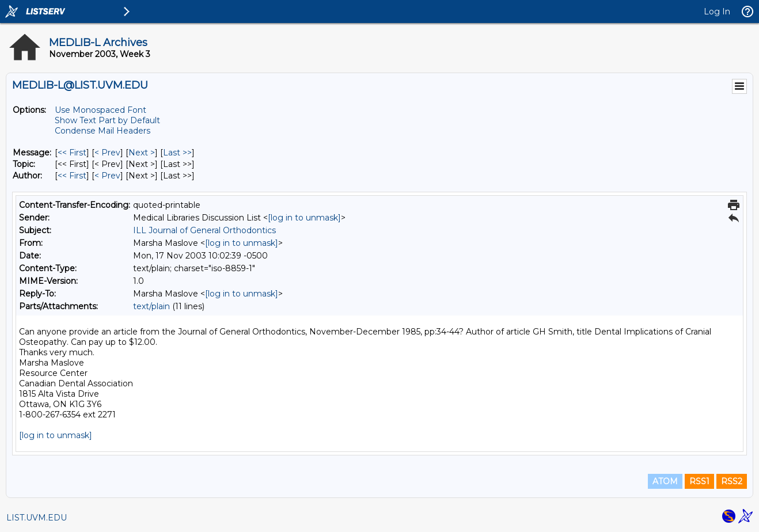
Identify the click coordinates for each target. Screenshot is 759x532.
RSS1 (699, 481)
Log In (717, 12)
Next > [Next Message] (142, 153)
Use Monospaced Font (100, 110)
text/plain (151, 306)
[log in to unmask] (304, 218)
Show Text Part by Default (107, 120)
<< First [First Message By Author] (72, 176)
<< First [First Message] (72, 153)
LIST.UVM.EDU (37, 518)
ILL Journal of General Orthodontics (204, 230)
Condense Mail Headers (103, 131)
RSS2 (732, 481)
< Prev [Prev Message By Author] (107, 176)
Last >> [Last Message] (177, 153)
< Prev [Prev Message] (107, 153)
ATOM (665, 481)
